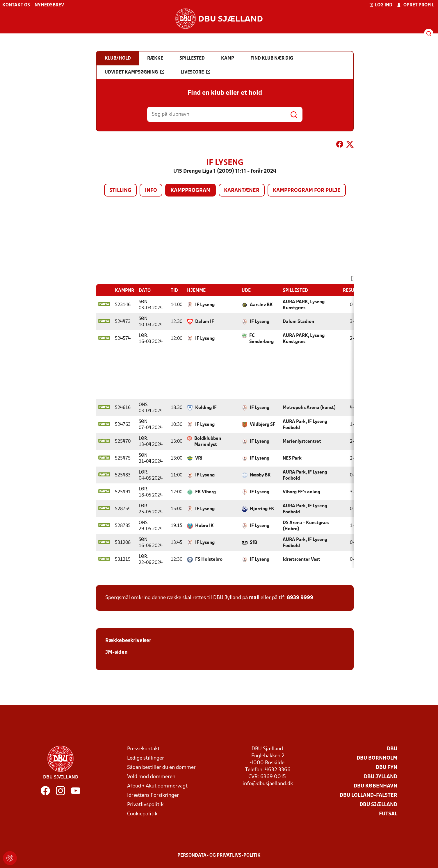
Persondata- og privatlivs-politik (219, 856)
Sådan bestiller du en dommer (161, 768)
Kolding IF (206, 408)
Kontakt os (16, 5)
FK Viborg (205, 492)
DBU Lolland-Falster (368, 795)
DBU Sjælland (378, 805)
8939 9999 (300, 598)
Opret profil (415, 5)
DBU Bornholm (377, 758)
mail (254, 598)
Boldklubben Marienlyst (208, 442)
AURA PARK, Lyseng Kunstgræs (304, 305)
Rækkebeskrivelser (128, 641)
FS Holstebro (209, 560)
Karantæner (242, 191)
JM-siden (116, 652)
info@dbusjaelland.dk (268, 784)
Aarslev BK (261, 305)
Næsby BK (260, 475)
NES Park (292, 458)
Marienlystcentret (302, 442)
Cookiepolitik (142, 814)
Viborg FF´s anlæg (301, 492)
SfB (253, 543)
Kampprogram (190, 191)
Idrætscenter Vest (301, 560)
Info (151, 191)
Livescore (195, 72)
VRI (199, 458)
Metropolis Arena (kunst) (309, 408)
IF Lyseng (205, 305)
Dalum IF (205, 322)
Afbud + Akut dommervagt (157, 786)
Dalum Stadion (298, 322)
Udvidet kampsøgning (135, 72)
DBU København (375, 786)
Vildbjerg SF (263, 425)
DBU (392, 749)
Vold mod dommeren (151, 777)
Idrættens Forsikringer (153, 795)
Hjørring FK (262, 509)
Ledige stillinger (146, 758)
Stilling (120, 191)
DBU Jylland (381, 777)
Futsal (388, 814)
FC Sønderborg (261, 339)
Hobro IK (204, 526)
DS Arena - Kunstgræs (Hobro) (306, 526)
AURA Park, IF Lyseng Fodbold (305, 425)
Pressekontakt (143, 749)
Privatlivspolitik (145, 805)
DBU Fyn (387, 768)
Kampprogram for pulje (307, 191)
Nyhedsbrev (49, 5)
